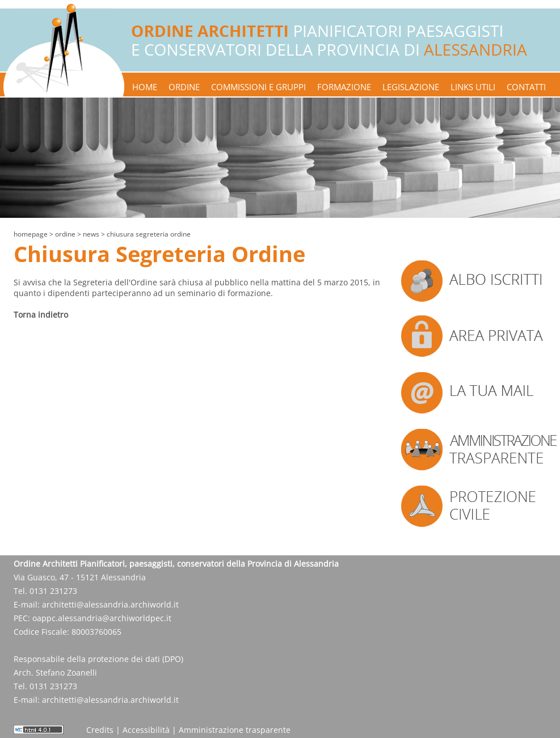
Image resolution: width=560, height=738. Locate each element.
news (91, 234)
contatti (526, 87)
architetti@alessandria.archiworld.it (110, 604)
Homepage (31, 234)
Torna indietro (41, 315)
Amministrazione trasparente (235, 730)
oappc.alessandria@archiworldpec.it (102, 618)
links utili (473, 87)
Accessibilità (146, 730)
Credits (100, 730)
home (145, 87)
